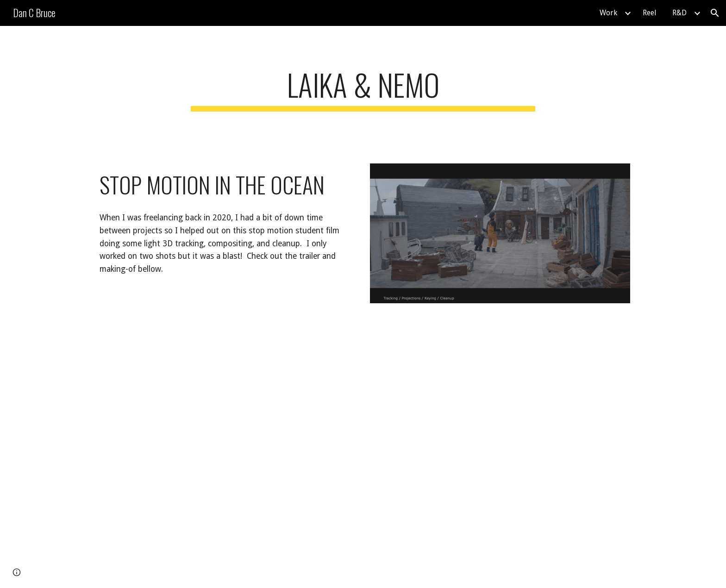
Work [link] (608, 13)
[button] (715, 13)
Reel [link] (650, 13)
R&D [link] (679, 13)
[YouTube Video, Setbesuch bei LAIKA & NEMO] (500, 414)
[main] (363, 89)
